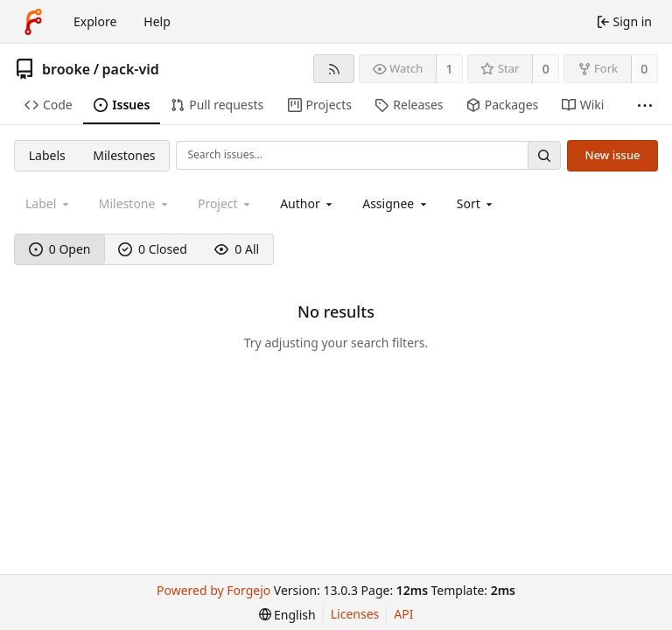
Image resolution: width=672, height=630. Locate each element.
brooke (66, 69)
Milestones (124, 155)
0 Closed (153, 249)
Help (157, 21)
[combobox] (308, 203)
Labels (47, 155)
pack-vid (131, 69)
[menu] (476, 203)
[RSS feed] (334, 69)
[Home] (33, 22)
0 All (237, 249)
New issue (613, 155)
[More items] (645, 105)
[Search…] (544, 155)
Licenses (355, 614)
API (403, 614)
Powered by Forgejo (213, 590)
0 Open (60, 249)
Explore (95, 21)
